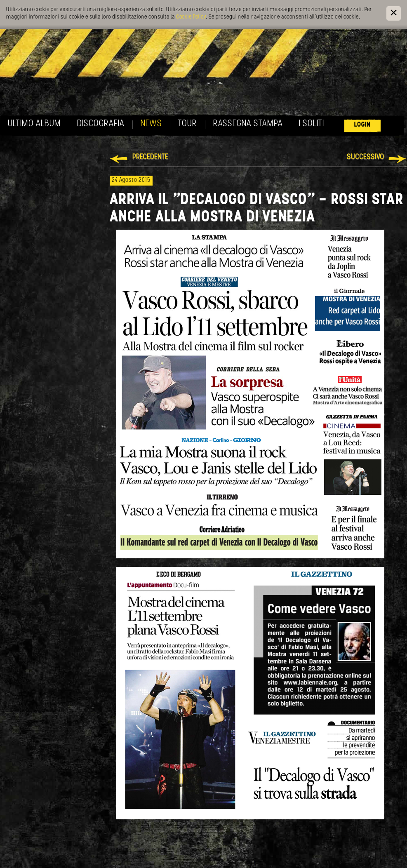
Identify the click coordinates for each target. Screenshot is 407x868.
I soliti (312, 124)
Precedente (150, 157)
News (151, 124)
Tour (188, 124)
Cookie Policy (191, 17)
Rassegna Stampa (248, 124)
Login (362, 125)
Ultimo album (34, 124)
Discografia (101, 124)
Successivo (366, 157)
